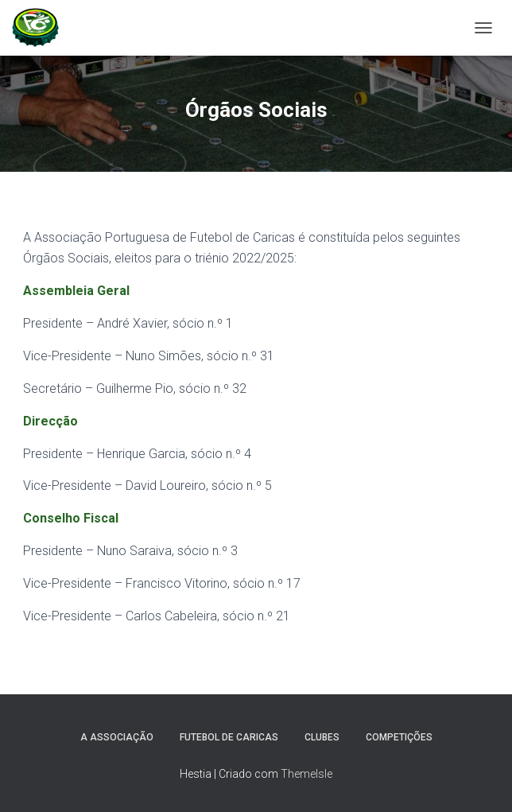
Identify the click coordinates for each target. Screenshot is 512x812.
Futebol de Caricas (229, 737)
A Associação (117, 737)
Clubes (322, 737)
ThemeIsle (306, 774)
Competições (399, 737)
